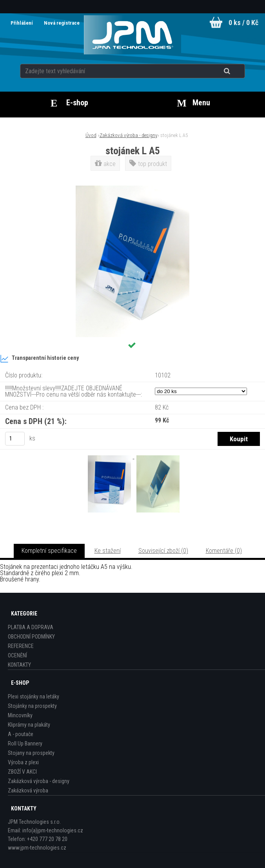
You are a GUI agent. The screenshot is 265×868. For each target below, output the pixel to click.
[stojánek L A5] (132, 189)
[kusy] (15, 439)
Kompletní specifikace (49, 551)
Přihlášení (22, 23)
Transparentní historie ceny (39, 359)
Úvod (91, 135)
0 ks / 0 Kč (243, 23)
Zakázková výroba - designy (128, 135)
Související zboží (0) (163, 551)
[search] (237, 71)
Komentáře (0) (224, 551)
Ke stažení (108, 551)
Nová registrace (62, 23)
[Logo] (133, 35)
